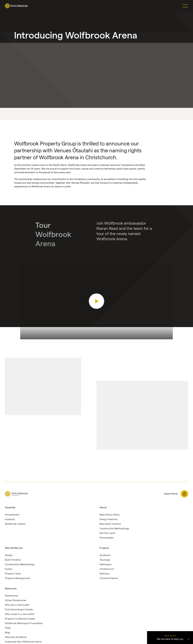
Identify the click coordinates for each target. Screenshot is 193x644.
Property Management (17, 578)
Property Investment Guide (20, 619)
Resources (11, 589)
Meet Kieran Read (110, 515)
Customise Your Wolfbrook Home (23, 642)
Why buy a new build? (17, 605)
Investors (10, 519)
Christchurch (107, 569)
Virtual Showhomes (16, 600)
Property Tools (13, 574)
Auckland (105, 555)
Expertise (10, 508)
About (103, 508)
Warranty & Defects (16, 637)
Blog (7, 633)
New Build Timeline (110, 524)
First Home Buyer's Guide (19, 610)
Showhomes (12, 596)
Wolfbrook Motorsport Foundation (24, 623)
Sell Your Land (107, 533)
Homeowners (12, 515)
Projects (104, 548)
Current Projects (109, 578)
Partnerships (107, 538)
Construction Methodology (114, 529)
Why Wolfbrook (14, 548)
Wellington (106, 564)
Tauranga (105, 560)
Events (9, 569)
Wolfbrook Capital (15, 524)
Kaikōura (105, 574)
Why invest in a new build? (20, 614)
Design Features (109, 519)
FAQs (8, 628)
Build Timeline (13, 560)
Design (9, 555)
